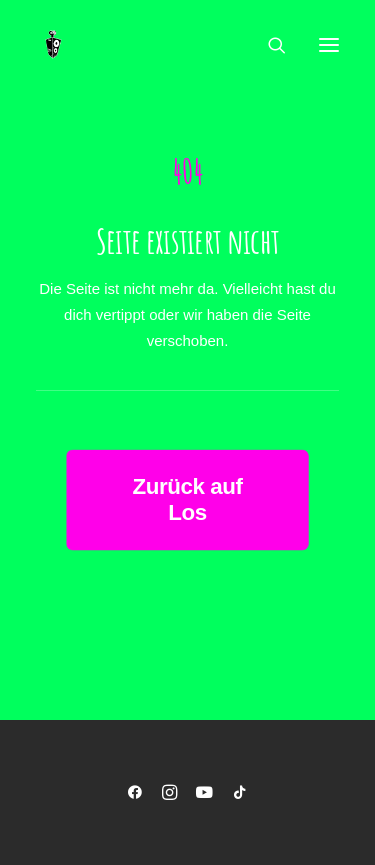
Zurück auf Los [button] (190, 500)
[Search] (268, 45)
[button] (329, 44)
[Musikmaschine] (53, 44)
